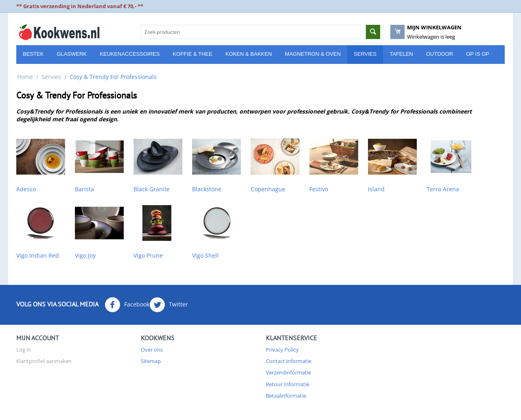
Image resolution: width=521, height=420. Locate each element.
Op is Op (478, 54)
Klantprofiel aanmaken (44, 361)
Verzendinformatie (288, 372)
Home (25, 77)
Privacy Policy (282, 350)
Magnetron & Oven (313, 54)
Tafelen (401, 54)
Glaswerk (72, 54)
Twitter (169, 305)
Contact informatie (289, 361)
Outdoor (440, 54)
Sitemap (151, 361)
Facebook (127, 305)
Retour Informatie (288, 384)
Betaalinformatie (286, 396)
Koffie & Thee (192, 54)
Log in (24, 350)
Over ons (152, 350)
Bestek (33, 54)
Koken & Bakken (249, 54)
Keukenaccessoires (130, 54)
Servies (365, 54)
